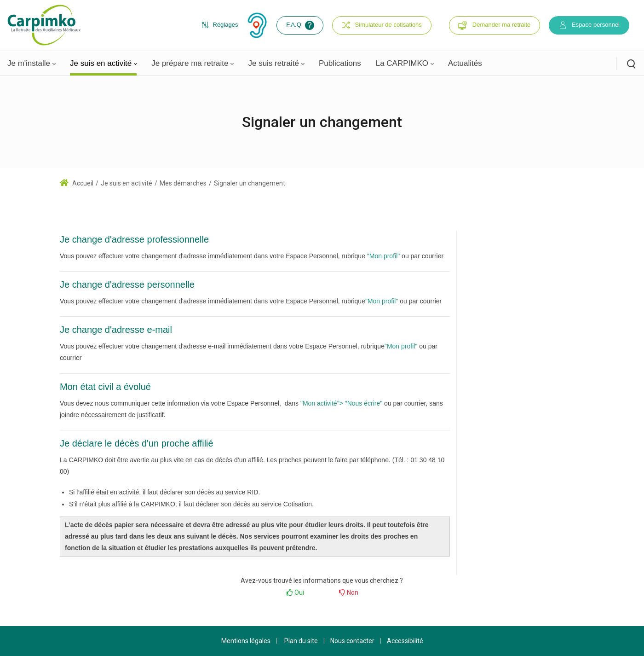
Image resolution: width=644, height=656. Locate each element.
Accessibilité (405, 641)
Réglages (220, 25)
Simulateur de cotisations (382, 25)
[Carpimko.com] (44, 25)
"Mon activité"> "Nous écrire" (341, 403)
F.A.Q (301, 25)
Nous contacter (352, 641)
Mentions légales (246, 641)
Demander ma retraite (501, 25)
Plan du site (301, 641)
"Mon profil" (383, 256)
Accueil (77, 183)
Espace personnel (589, 25)
